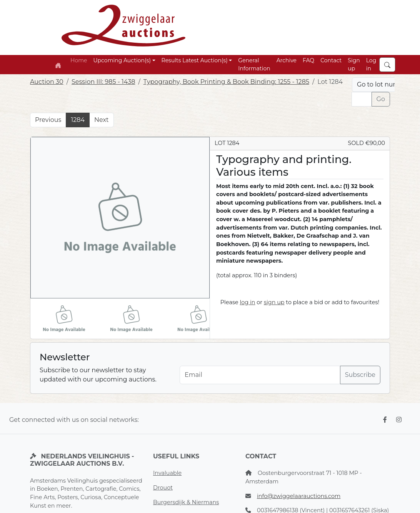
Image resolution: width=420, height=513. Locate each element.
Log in (371, 64)
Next (101, 120)
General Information (254, 64)
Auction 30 (47, 82)
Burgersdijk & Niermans (186, 502)
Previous (48, 120)
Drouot (163, 488)
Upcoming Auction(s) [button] (122, 60)
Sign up (354, 64)
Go (381, 99)
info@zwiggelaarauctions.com (299, 496)
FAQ (308, 60)
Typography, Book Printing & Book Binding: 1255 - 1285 (226, 82)
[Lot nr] (362, 99)
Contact (331, 60)
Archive (287, 60)
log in (247, 302)
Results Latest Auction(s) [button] (195, 60)
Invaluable (167, 473)
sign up (274, 302)
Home (79, 60)
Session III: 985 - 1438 (103, 82)
